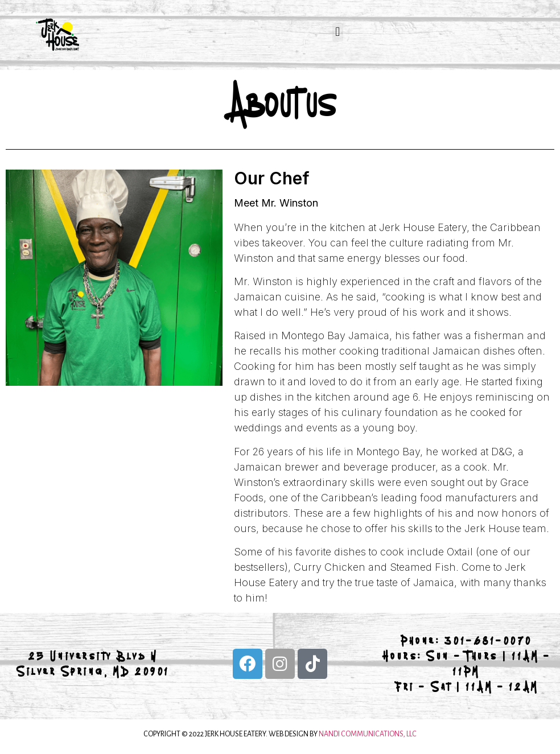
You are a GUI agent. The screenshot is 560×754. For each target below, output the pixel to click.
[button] (338, 32)
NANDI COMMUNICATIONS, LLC (368, 734)
